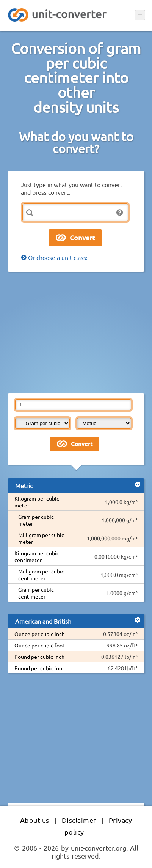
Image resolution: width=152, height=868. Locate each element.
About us (35, 820)
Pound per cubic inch (39, 657)
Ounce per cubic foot (40, 645)
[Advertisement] (76, 332)
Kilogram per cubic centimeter (37, 556)
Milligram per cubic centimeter (41, 575)
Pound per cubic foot (39, 668)
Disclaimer (79, 820)
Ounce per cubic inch (40, 634)
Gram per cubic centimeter (36, 593)
